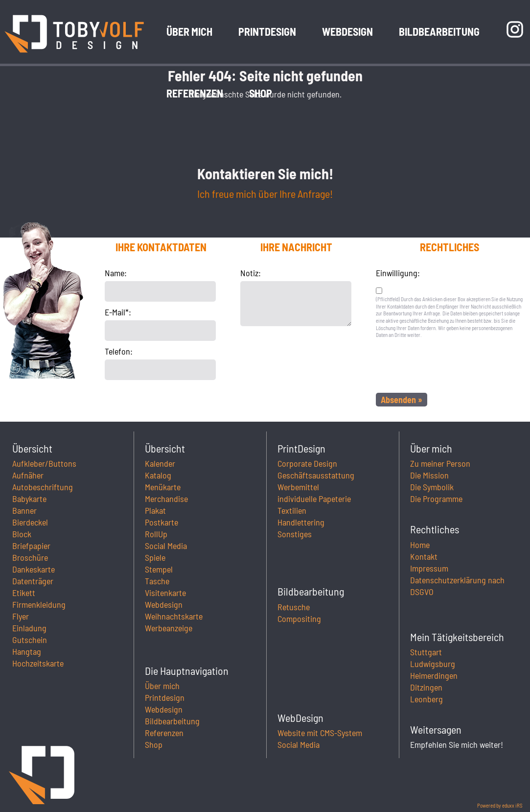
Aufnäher (28, 475)
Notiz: (251, 273)
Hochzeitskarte (38, 663)
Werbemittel (298, 487)
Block (22, 534)
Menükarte (163, 487)
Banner (24, 510)
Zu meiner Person (440, 463)
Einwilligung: (398, 273)
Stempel (159, 569)
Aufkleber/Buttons (44, 463)
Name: (116, 273)
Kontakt (424, 556)
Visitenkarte (165, 593)
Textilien (292, 510)
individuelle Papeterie (314, 499)
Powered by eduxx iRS (500, 805)
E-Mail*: (118, 312)
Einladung (29, 628)
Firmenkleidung (39, 604)
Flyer (21, 616)
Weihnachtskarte (174, 616)
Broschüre (30, 557)
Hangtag (27, 651)
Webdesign (164, 604)
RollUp (156, 534)
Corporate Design (307, 463)
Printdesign (165, 697)
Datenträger (33, 581)
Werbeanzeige (169, 628)
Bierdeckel (30, 522)
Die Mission (429, 475)
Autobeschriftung (43, 487)
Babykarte (29, 499)
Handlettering (301, 522)
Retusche (294, 607)
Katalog (158, 475)
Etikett (24, 593)
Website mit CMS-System (320, 733)
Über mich (162, 686)
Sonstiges (295, 534)
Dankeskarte (34, 569)
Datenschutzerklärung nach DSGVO (457, 586)
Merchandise (166, 499)
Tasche (157, 581)
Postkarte (161, 522)
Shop (154, 744)
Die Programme (436, 499)
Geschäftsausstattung (316, 475)
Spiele (155, 557)
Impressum (429, 568)
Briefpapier (31, 546)
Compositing (299, 619)
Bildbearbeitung (172, 721)
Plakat (155, 510)
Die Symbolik (432, 487)
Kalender (160, 463)
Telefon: (119, 351)
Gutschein (30, 640)
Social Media (166, 546)
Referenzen (164, 733)
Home (420, 545)
